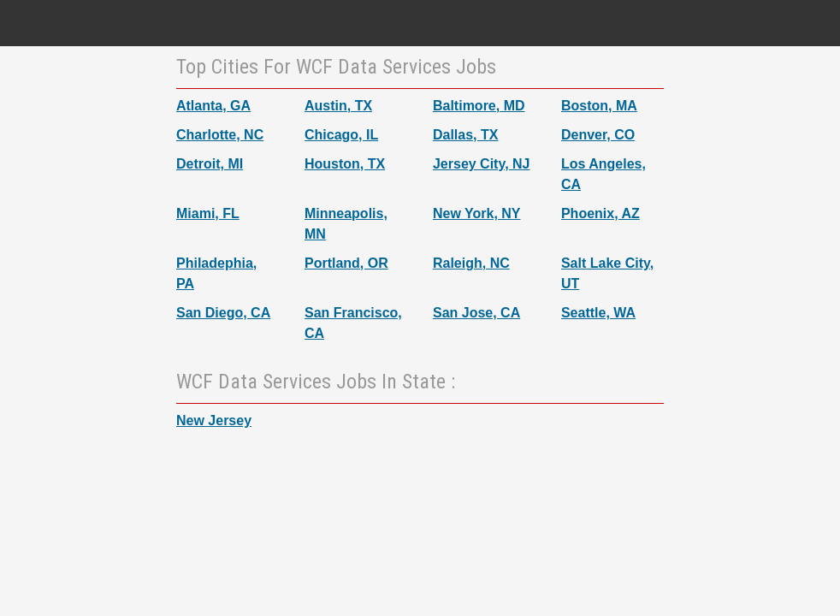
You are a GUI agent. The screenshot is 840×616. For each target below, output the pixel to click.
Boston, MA (599, 106)
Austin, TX (338, 106)
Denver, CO (598, 135)
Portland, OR (346, 263)
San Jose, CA (476, 313)
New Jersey (214, 421)
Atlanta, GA (213, 106)
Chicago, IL (341, 135)
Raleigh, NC (471, 263)
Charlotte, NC (220, 135)
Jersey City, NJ (482, 164)
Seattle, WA (598, 313)
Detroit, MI (210, 164)
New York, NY (477, 213)
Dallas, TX (465, 135)
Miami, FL (208, 213)
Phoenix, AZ (600, 213)
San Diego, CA (223, 313)
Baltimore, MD (479, 106)
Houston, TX (345, 164)
